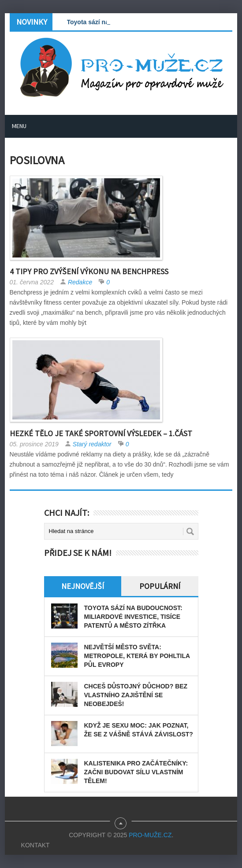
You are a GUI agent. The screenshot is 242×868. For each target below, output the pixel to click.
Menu (19, 126)
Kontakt (35, 845)
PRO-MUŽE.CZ (150, 835)
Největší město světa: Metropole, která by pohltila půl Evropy (137, 656)
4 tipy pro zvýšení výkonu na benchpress (89, 271)
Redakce (80, 282)
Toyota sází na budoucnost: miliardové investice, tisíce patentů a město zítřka (133, 617)
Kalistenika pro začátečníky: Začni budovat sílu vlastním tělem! (136, 772)
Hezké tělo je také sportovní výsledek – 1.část (101, 433)
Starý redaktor (92, 444)
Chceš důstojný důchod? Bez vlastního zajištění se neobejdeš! (136, 695)
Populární (160, 586)
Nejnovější (83, 586)
